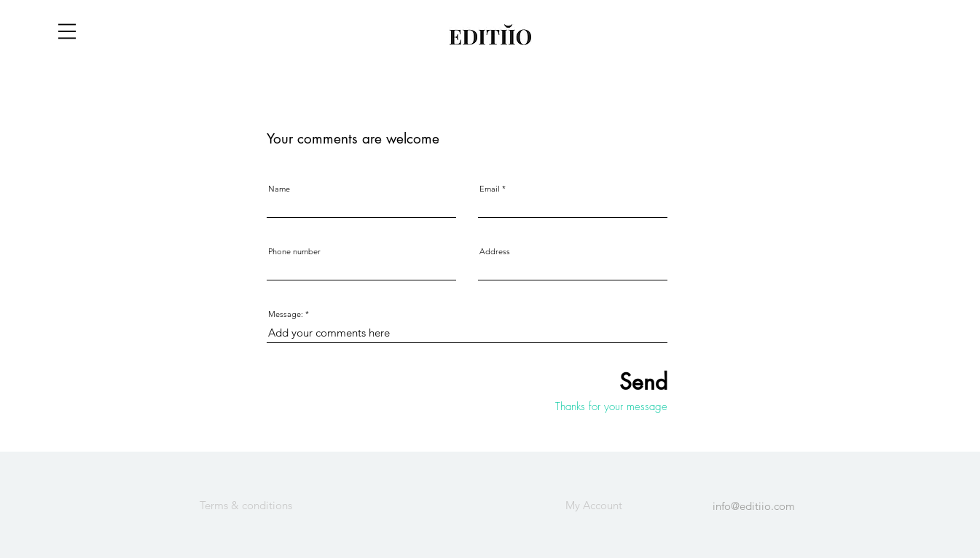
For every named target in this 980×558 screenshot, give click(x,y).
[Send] (600, 381)
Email (490, 189)
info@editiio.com (754, 506)
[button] (67, 31)
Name (279, 189)
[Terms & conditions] (246, 505)
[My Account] (594, 505)
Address (495, 252)
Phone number (294, 252)
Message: (286, 314)
